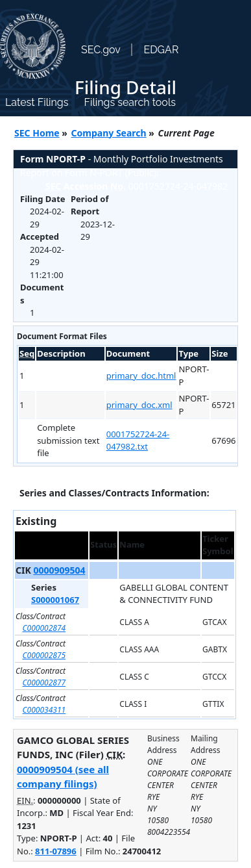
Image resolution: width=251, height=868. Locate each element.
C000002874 (44, 628)
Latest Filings (37, 102)
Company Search (109, 133)
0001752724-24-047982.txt (138, 440)
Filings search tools (130, 102)
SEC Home (37, 133)
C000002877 (44, 683)
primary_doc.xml (139, 405)
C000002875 (44, 655)
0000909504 (59, 570)
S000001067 (55, 600)
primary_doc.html (141, 376)
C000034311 (44, 710)
